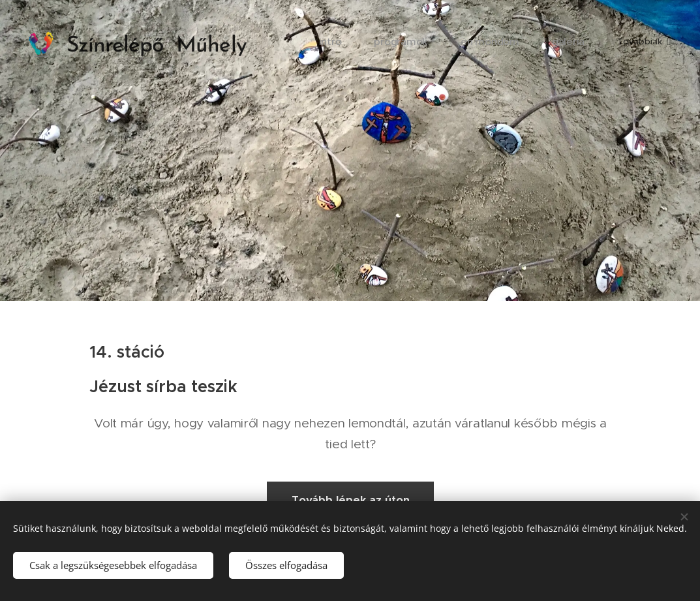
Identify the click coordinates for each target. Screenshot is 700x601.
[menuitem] (356, 42)
